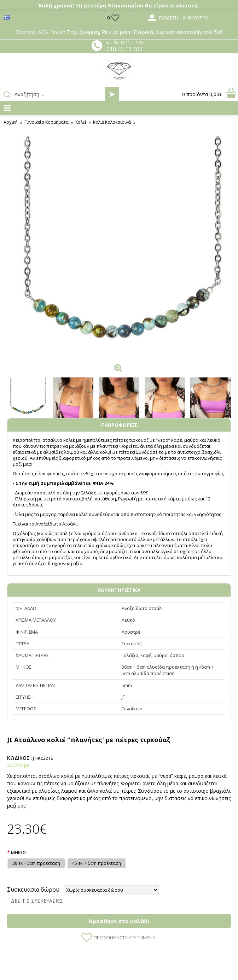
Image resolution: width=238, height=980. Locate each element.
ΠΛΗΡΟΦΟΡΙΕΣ (119, 425)
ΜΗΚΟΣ (19, 852)
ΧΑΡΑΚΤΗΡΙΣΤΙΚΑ (119, 590)
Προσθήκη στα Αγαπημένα (124, 938)
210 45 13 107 (124, 49)
